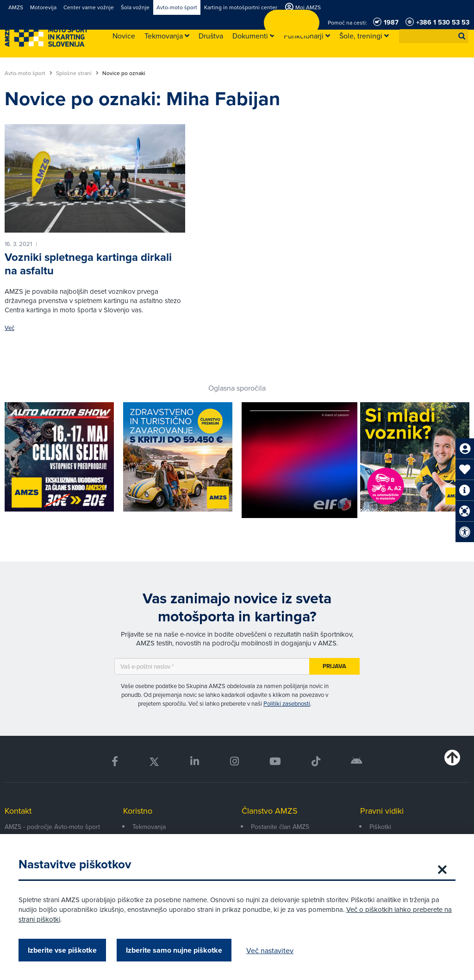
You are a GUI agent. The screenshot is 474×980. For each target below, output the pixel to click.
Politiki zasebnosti (287, 703)
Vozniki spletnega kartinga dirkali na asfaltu (88, 264)
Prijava (334, 666)
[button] (462, 36)
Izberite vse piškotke (62, 950)
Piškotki (380, 827)
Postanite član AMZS (280, 827)
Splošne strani (77, 73)
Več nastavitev (270, 950)
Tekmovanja (149, 827)
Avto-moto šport (28, 73)
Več (9, 328)
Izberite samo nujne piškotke (174, 950)
